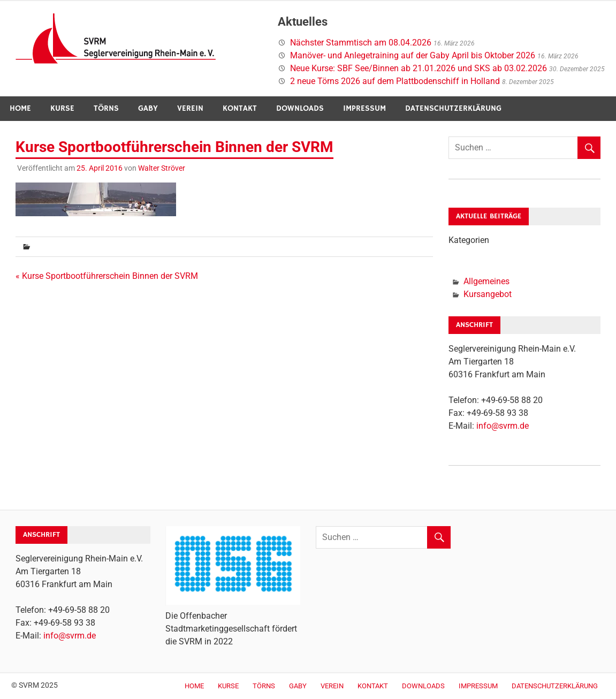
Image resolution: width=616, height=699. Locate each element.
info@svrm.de (503, 426)
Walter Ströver (162, 168)
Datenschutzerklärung (453, 108)
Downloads (300, 108)
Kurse (62, 108)
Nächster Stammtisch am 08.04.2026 (361, 43)
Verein (190, 108)
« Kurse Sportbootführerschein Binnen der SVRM (107, 276)
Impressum (364, 108)
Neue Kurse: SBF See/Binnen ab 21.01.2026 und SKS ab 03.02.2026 (419, 68)
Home (20, 108)
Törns (106, 108)
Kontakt (240, 108)
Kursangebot (488, 294)
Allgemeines (486, 281)
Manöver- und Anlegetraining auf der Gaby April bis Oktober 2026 (413, 55)
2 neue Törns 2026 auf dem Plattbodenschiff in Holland (395, 81)
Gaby (148, 108)
